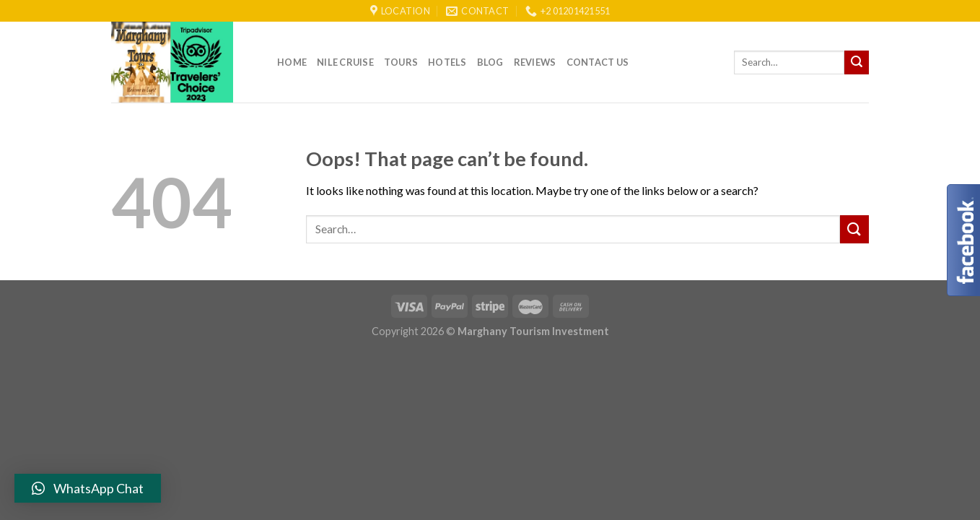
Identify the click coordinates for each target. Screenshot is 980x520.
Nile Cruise (345, 62)
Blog (490, 62)
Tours (401, 62)
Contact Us (598, 62)
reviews (535, 62)
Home (292, 62)
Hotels (447, 62)
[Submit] (857, 63)
